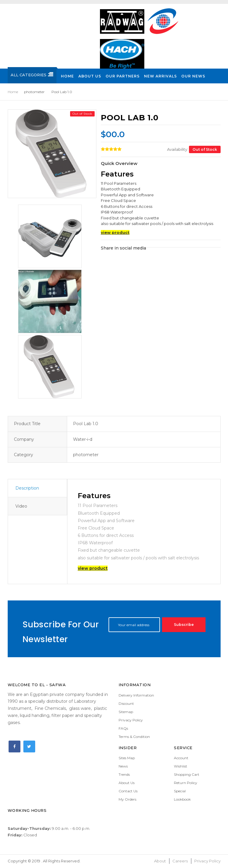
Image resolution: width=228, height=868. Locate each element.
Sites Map (127, 758)
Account (181, 758)
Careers (180, 861)
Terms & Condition (134, 737)
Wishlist (181, 766)
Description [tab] (27, 488)
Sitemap (126, 712)
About (160, 861)
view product (115, 232)
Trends (124, 774)
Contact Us (128, 791)
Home (13, 92)
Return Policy (186, 783)
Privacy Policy (131, 720)
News (123, 766)
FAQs (123, 728)
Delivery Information (136, 695)
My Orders (127, 799)
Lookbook (182, 799)
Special (180, 791)
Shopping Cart (187, 774)
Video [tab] (21, 506)
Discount (126, 703)
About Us (127, 783)
